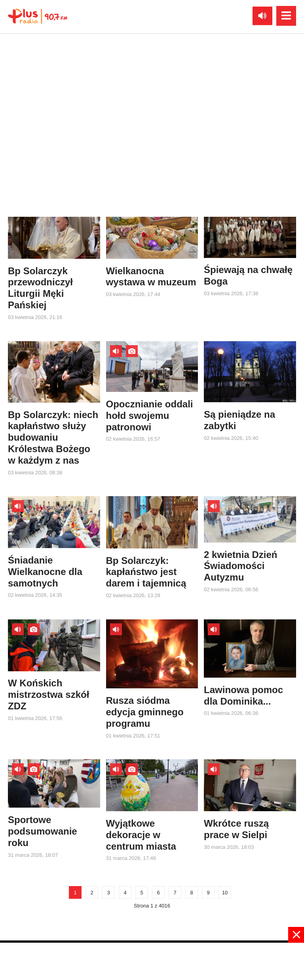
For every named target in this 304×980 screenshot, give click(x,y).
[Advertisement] (152, 961)
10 (225, 893)
